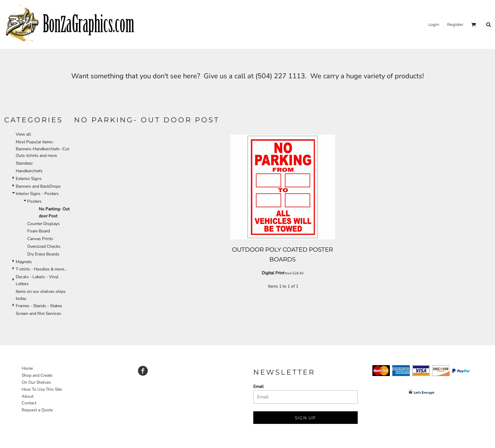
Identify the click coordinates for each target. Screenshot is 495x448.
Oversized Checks (44, 246)
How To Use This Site (42, 389)
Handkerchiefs (29, 171)
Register (455, 24)
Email (259, 386)
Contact (29, 403)
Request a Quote (37, 410)
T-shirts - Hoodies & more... (41, 269)
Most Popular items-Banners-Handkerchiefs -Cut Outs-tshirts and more (42, 149)
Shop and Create (37, 375)
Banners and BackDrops (38, 186)
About (28, 396)
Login (434, 24)
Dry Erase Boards (43, 254)
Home (27, 368)
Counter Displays (43, 224)
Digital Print (273, 273)
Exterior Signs (29, 179)
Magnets (24, 262)
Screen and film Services (38, 313)
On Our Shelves (36, 382)
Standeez (24, 163)
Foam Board (39, 231)
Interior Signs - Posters (37, 194)
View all (23, 134)
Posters (34, 201)
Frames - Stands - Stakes (39, 306)
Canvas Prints (40, 239)
